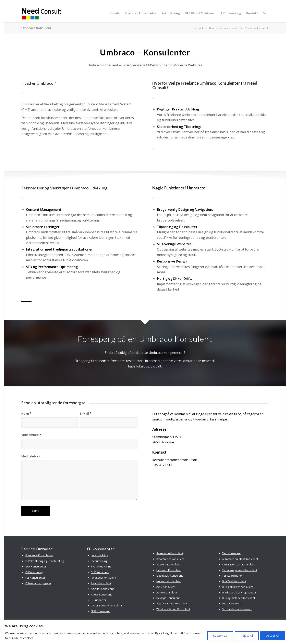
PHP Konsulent (100, 572)
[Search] (265, 13)
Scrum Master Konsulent (237, 609)
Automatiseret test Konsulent (240, 559)
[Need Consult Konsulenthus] (42, 13)
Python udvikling (101, 566)
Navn (26, 413)
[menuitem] (115, 13)
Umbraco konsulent (36, 28)
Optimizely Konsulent (170, 576)
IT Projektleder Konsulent (238, 587)
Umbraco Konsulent (169, 570)
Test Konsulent (231, 553)
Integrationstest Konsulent (238, 564)
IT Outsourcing (34, 572)
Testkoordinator (232, 576)
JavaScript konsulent (104, 578)
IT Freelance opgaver (38, 583)
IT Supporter (99, 600)
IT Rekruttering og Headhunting (45, 561)
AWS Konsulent (166, 587)
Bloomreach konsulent (170, 559)
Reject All (247, 636)
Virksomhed (31, 435)
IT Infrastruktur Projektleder (239, 592)
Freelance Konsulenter (39, 555)
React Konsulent (101, 583)
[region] (145, 632)
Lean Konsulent (232, 603)
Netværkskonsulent (169, 581)
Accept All (273, 636)
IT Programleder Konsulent (239, 598)
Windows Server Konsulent (173, 609)
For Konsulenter (35, 578)
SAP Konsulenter (36, 566)
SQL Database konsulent (172, 603)
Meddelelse (31, 456)
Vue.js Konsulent (101, 594)
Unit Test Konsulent (234, 581)
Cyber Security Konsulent (106, 605)
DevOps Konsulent (168, 598)
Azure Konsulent (167, 592)
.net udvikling (99, 561)
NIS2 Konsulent (100, 611)
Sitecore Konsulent (168, 564)
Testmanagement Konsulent (240, 570)
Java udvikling (99, 555)
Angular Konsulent (102, 589)
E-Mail (86, 413)
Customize (220, 636)
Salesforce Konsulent (170, 553)
